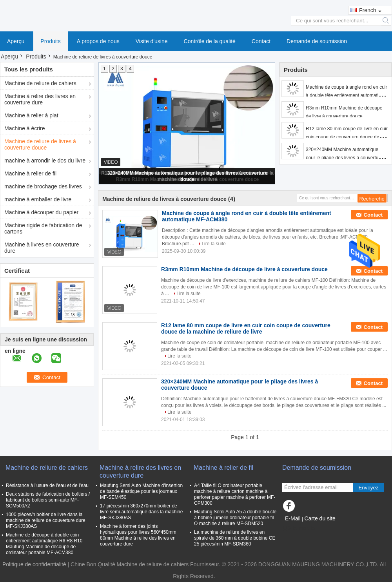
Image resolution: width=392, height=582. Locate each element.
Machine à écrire (25, 128)
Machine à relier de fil (30, 173)
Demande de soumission (317, 41)
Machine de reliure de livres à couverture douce (40, 144)
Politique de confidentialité (34, 564)
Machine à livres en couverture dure (42, 248)
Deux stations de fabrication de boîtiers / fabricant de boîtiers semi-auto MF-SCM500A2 (48, 500)
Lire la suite (213, 244)
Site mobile (299, 528)
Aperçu (16, 41)
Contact (261, 41)
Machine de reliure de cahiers (40, 83)
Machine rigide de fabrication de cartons (43, 228)
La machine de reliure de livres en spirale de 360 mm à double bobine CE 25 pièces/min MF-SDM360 (235, 538)
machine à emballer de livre (38, 199)
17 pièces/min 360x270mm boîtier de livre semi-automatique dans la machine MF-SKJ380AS (141, 512)
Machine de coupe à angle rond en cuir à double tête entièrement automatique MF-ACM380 (346, 95)
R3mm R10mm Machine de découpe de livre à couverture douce (244, 269)
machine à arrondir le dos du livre (45, 161)
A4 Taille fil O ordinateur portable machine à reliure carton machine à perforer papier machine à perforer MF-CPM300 (235, 494)
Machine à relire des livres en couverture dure (40, 99)
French (370, 10)
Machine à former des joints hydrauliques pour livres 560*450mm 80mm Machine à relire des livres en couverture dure (138, 535)
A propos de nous (98, 41)
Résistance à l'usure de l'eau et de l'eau (47, 485)
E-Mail (293, 518)
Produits (50, 41)
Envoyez (368, 488)
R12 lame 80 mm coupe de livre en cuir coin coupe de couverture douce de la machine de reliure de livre (347, 137)
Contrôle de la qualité (210, 41)
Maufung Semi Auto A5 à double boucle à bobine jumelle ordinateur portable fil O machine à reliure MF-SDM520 (235, 518)
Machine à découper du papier (41, 212)
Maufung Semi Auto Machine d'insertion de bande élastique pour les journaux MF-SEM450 (141, 491)
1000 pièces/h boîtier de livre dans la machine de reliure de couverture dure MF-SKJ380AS (46, 520)
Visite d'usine (152, 41)
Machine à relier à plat (31, 115)
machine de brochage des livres (43, 186)
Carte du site (320, 518)
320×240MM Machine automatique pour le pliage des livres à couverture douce (344, 158)
